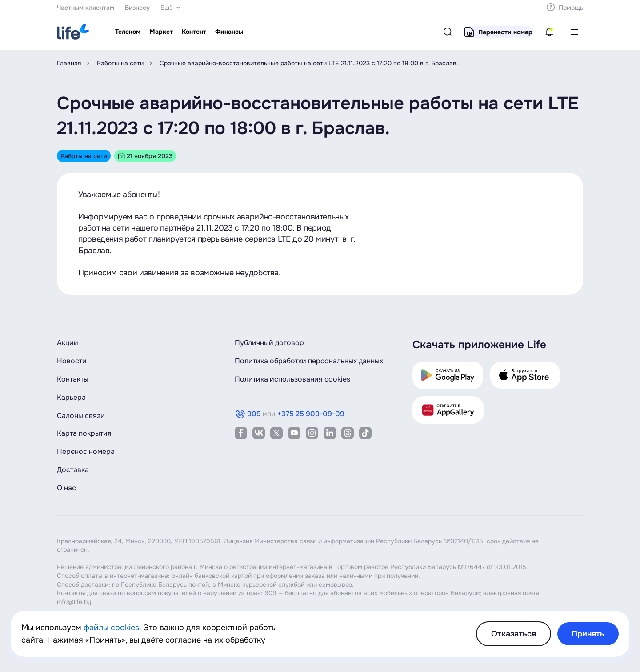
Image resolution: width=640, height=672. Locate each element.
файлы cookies (111, 628)
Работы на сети (120, 63)
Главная (69, 63)
